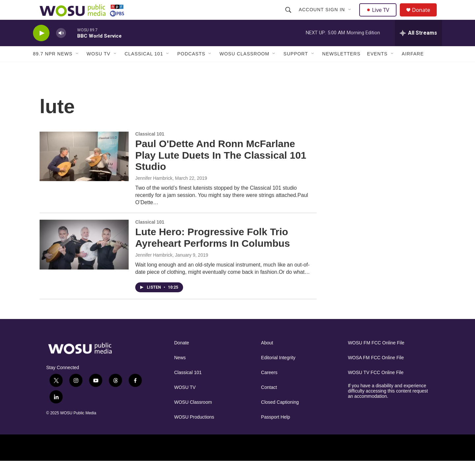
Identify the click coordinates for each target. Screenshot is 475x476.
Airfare (413, 69)
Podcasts (191, 69)
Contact (269, 402)
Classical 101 (144, 69)
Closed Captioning (280, 417)
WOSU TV (99, 69)
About (267, 358)
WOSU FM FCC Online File (376, 358)
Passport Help (275, 432)
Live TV (380, 17)
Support (296, 69)
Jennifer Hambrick (154, 193)
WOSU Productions (194, 432)
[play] (41, 48)
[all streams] (418, 48)
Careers (269, 387)
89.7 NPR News (53, 69)
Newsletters (341, 69)
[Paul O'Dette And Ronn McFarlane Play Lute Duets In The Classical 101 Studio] (84, 171)
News (180, 373)
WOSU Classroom (244, 69)
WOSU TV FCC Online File (376, 387)
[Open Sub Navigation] (351, 17)
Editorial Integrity (278, 373)
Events (377, 69)
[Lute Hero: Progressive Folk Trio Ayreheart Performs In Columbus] (84, 259)
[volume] (61, 48)
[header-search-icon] (289, 17)
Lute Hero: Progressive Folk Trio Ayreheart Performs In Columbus (213, 252)
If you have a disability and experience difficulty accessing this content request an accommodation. (388, 406)
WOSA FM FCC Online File (376, 373)
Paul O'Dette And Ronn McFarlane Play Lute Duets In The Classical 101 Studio (221, 170)
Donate (425, 17)
